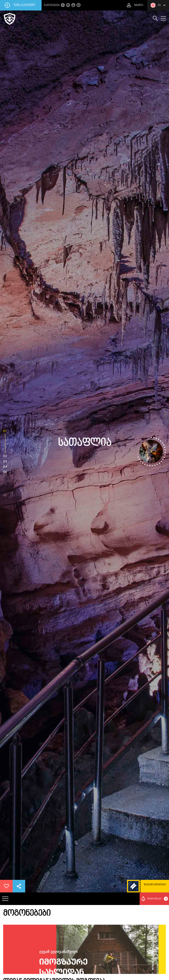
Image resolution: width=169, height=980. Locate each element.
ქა (156, 5)
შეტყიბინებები (158, 899)
